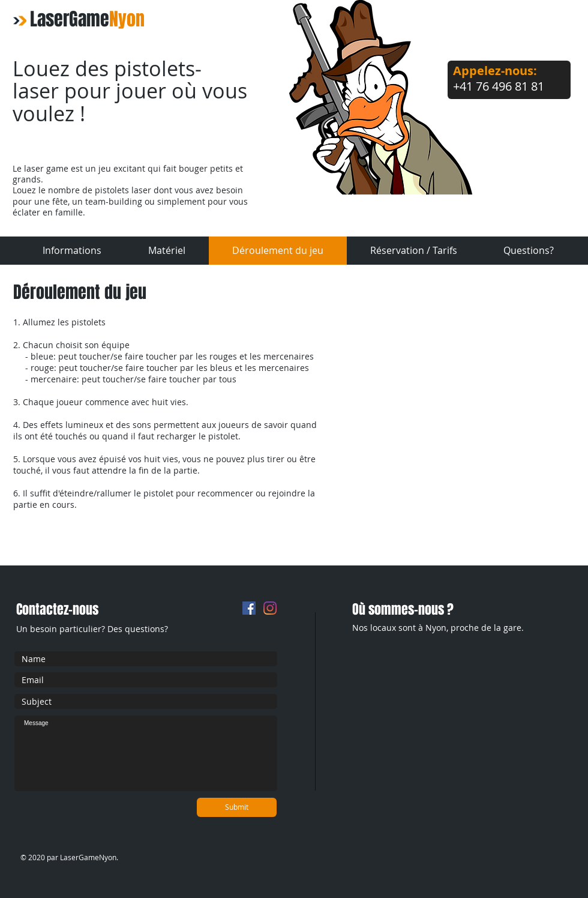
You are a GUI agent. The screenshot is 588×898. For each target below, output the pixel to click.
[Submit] (237, 807)
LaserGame (87, 19)
